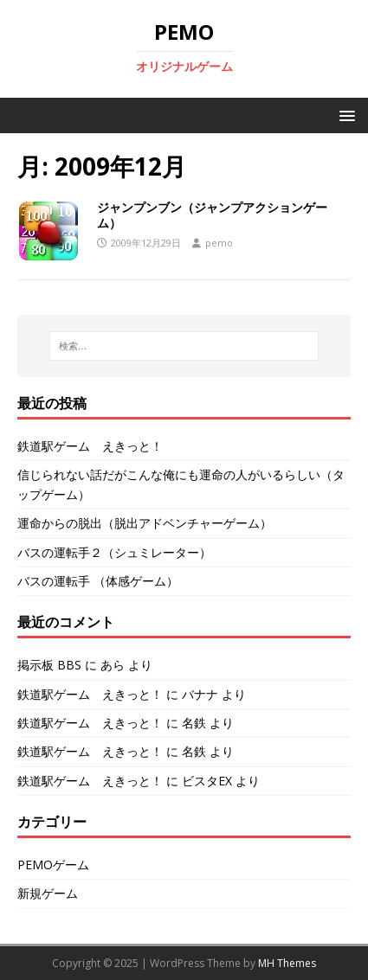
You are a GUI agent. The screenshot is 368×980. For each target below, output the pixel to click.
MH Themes (287, 963)
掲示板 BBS (49, 665)
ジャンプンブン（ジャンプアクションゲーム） (212, 215)
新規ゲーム (48, 893)
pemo (219, 243)
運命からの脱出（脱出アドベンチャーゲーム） (145, 523)
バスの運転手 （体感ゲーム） (98, 581)
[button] (344, 115)
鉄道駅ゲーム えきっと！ (90, 446)
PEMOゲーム (53, 865)
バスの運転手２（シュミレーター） (114, 552)
